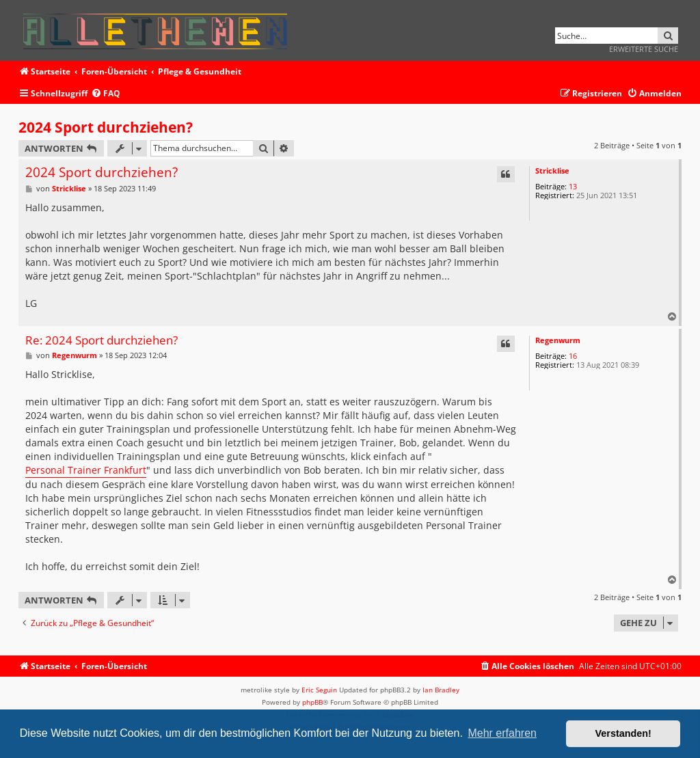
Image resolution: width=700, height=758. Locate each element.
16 (573, 356)
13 (573, 186)
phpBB (312, 702)
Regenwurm (558, 340)
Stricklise (552, 171)
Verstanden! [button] (623, 733)
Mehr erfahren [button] (502, 733)
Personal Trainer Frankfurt (86, 470)
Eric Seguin (319, 690)
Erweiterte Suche (644, 49)
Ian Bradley (441, 690)
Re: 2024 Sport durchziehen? (102, 341)
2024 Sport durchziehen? (106, 127)
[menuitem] (106, 94)
